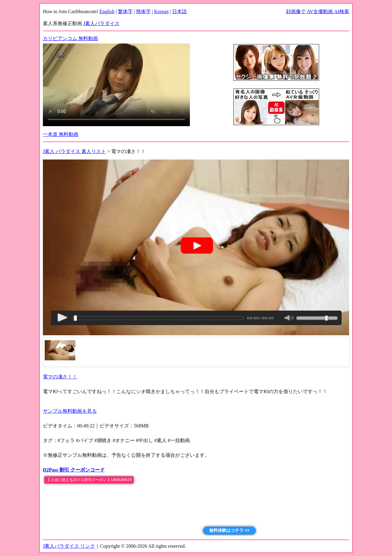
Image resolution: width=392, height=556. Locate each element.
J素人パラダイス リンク (69, 546)
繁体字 (125, 11)
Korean (161, 11)
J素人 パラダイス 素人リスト (74, 151)
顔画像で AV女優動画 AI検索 (318, 11)
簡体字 (143, 11)
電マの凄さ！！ (60, 377)
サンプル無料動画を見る (70, 411)
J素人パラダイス (101, 23)
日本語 (179, 11)
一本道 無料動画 (61, 134)
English (107, 11)
